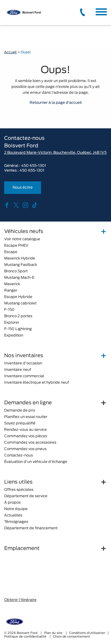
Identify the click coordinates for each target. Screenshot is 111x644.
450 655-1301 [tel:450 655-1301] (32, 171)
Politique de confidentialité (26, 637)
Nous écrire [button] (23, 188)
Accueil (10, 52)
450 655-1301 (34, 166)
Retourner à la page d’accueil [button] (56, 103)
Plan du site (54, 633)
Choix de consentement (72, 637)
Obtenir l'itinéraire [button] (20, 600)
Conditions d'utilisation (87, 633)
